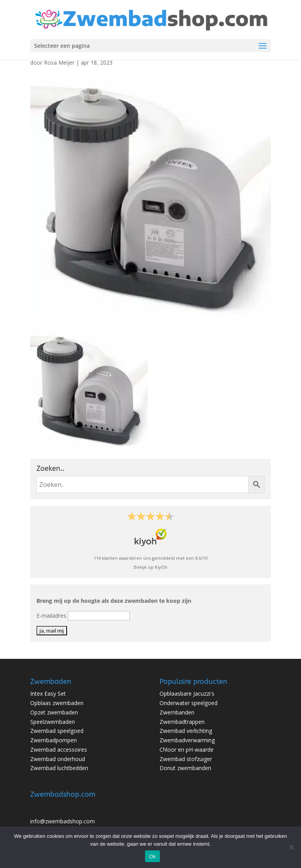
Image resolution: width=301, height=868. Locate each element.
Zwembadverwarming (187, 740)
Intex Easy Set (48, 693)
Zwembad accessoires (59, 750)
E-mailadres (51, 616)
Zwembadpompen (53, 740)
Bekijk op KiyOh (150, 567)
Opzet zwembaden (54, 712)
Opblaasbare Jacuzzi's (187, 693)
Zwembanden (177, 712)
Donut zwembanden (185, 768)
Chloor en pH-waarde (187, 750)
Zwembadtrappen (182, 722)
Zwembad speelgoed (57, 731)
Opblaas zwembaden (57, 703)
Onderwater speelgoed (189, 703)
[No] (291, 847)
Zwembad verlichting (186, 731)
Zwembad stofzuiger (186, 759)
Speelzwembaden (53, 722)
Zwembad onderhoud (58, 759)
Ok (152, 856)
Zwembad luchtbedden (59, 768)
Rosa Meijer (59, 62)
